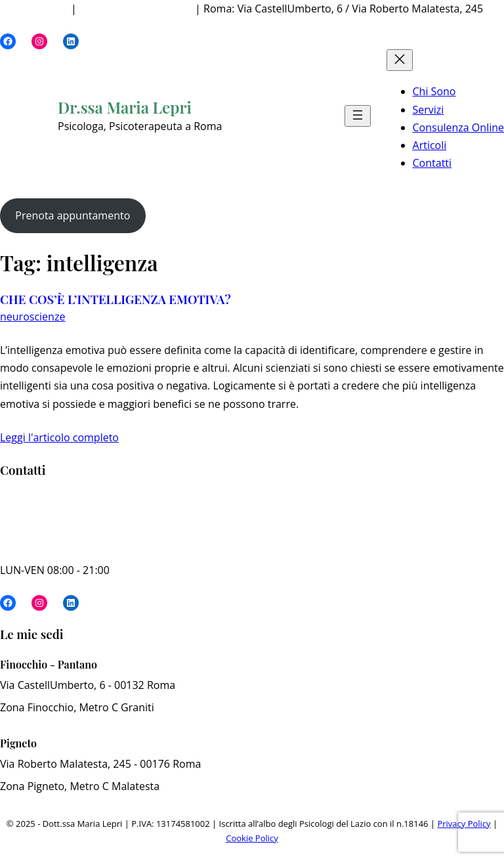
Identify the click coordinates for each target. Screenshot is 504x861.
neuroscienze (32, 317)
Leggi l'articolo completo (59, 437)
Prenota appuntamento (73, 215)
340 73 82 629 (34, 9)
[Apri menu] (358, 116)
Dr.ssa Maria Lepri (125, 107)
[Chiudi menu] (400, 60)
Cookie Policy (252, 838)
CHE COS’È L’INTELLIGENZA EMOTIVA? (115, 299)
